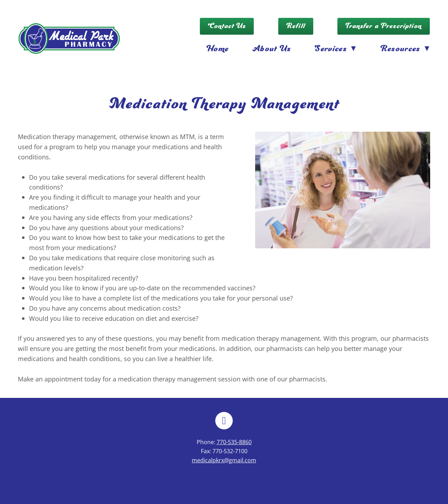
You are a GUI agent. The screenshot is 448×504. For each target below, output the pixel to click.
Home (218, 49)
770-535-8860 (234, 442)
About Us (272, 49)
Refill (296, 26)
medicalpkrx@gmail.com (224, 460)
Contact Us (227, 26)
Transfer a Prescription (383, 26)
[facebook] (224, 421)
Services (336, 49)
